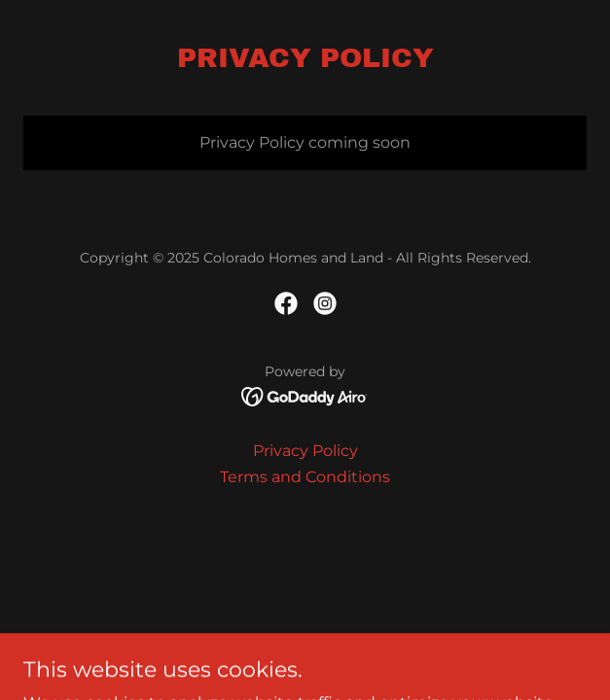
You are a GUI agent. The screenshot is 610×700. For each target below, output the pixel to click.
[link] (286, 303)
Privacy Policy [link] (305, 451)
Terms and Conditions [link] (305, 477)
